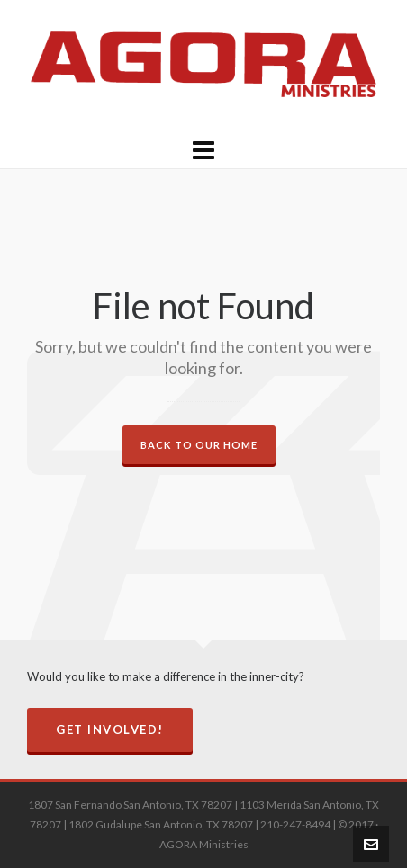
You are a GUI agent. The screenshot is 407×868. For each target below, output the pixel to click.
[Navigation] (203, 149)
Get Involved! (110, 729)
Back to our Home (199, 445)
